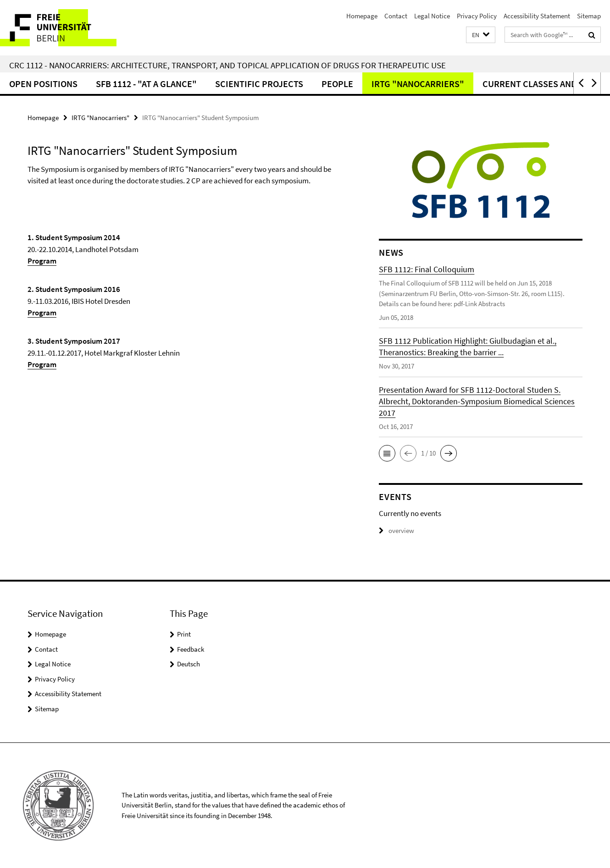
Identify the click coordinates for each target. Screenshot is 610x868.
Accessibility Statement (537, 16)
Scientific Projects (259, 84)
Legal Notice (432, 16)
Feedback (191, 649)
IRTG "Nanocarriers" (418, 84)
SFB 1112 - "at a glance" (146, 84)
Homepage (362, 16)
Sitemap (589, 16)
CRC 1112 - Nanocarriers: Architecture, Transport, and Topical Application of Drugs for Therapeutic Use (227, 65)
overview (396, 530)
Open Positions (43, 84)
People (337, 84)
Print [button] (184, 634)
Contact (396, 16)
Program (42, 261)
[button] (481, 35)
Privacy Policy (477, 16)
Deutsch (189, 664)
